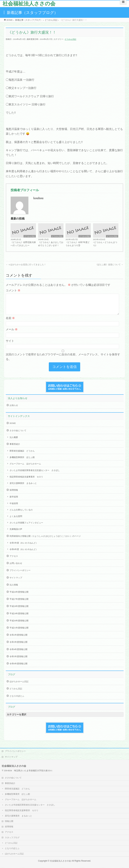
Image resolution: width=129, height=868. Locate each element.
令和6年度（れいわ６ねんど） (24, 554)
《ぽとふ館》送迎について (109, 265)
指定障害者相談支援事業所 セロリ (26, 481)
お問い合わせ (16, 567)
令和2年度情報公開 (18, 639)
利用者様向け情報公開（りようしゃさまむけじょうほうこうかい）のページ (45, 540)
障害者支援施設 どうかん (22, 455)
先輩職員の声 (16, 533)
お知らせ (14, 409)
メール (12, 334)
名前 (10, 322)
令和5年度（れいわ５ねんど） (24, 547)
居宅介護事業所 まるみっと (23, 487)
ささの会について (18, 435)
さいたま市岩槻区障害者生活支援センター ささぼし (35, 475)
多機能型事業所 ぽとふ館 (22, 461)
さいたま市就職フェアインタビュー (26, 527)
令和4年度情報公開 (18, 654)
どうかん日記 (70, 39)
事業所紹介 (15, 448)
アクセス (14, 560)
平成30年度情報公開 (19, 625)
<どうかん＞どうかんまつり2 (105, 244)
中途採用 (14, 508)
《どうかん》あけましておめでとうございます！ (51, 244)
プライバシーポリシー (20, 575)
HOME (13, 427)
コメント (13, 290)
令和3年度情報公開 (18, 646)
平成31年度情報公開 (19, 632)
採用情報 (14, 494)
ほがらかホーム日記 (19, 686)
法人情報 (14, 589)
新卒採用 (14, 501)
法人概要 (14, 441)
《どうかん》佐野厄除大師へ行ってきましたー (23, 244)
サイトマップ (16, 582)
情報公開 (9, 821)
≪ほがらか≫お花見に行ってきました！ (26, 265)
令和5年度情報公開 (18, 661)
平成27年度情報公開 (19, 603)
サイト (10, 345)
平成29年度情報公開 (19, 618)
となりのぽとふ (17, 700)
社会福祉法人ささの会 (29, 4)
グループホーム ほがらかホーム (25, 468)
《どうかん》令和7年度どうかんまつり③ (78, 244)
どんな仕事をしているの (21, 514)
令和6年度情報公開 (18, 668)
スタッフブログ (12, 838)
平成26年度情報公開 (19, 596)
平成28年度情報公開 (19, 610)
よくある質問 (16, 520)
